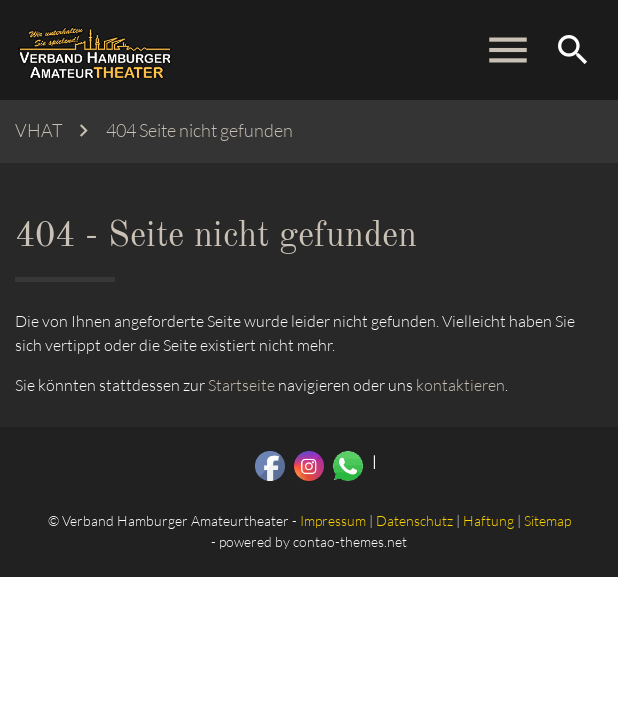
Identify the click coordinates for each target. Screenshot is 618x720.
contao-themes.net (350, 541)
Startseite (241, 385)
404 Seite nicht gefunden (199, 130)
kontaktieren (460, 385)
